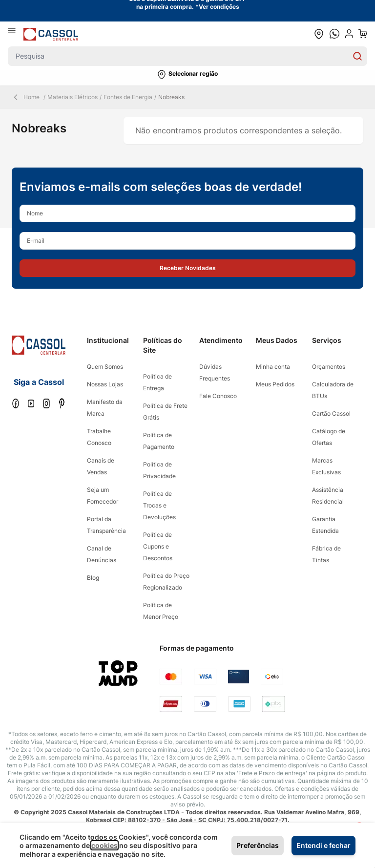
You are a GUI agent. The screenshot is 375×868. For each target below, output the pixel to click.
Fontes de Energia (128, 97)
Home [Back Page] (26, 97)
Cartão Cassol (331, 413)
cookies (104, 845)
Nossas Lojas (105, 384)
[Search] (357, 56)
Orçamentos (329, 367)
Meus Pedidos (275, 384)
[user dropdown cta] (349, 34)
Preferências (258, 845)
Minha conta (273, 367)
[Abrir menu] (16, 34)
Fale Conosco (218, 396)
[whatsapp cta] (334, 34)
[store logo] (51, 34)
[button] (187, 75)
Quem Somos (105, 367)
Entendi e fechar (323, 845)
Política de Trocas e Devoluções (159, 505)
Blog (93, 578)
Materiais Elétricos (73, 97)
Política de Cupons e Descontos (158, 546)
